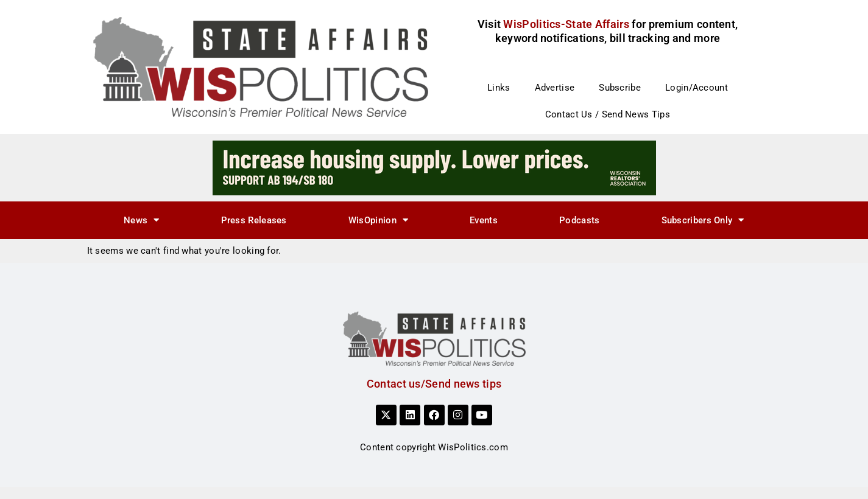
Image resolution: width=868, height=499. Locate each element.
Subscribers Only (703, 220)
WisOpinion (378, 220)
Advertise (555, 88)
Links (499, 88)
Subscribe (620, 88)
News (142, 220)
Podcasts (579, 220)
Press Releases (254, 220)
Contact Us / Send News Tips (608, 114)
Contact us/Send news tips (434, 384)
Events (484, 220)
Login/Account (697, 88)
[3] (434, 167)
